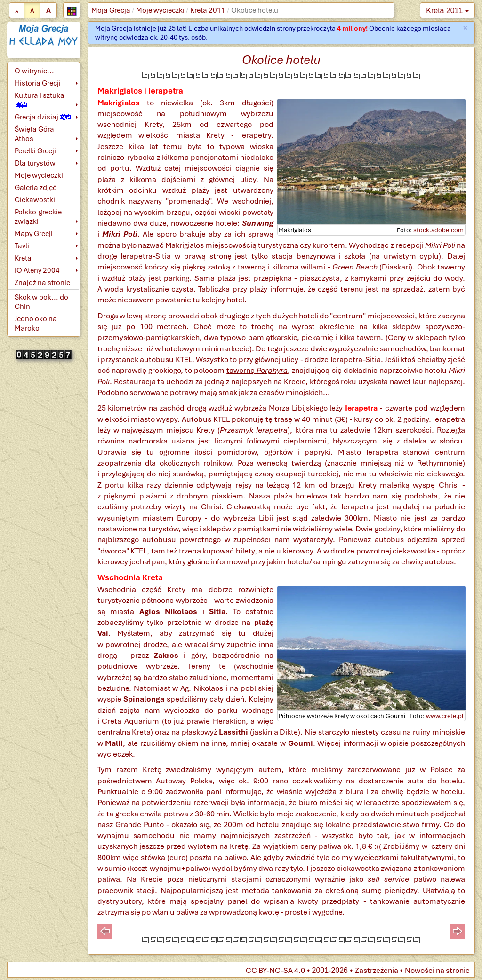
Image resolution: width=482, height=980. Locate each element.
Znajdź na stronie (42, 283)
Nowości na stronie (437, 970)
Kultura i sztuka (40, 99)
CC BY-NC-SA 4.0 (275, 970)
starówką (188, 474)
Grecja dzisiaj (43, 117)
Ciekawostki (35, 200)
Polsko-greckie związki (38, 217)
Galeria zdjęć (36, 188)
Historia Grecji (38, 83)
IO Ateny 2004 (37, 270)
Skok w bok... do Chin (41, 302)
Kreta (23, 258)
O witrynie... (34, 71)
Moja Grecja (111, 10)
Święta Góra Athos (34, 134)
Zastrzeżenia (377, 970)
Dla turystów (35, 163)
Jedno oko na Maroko (36, 324)
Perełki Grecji (35, 151)
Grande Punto (140, 825)
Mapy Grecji (34, 234)
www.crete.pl (445, 716)
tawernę (257, 370)
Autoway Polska (184, 781)
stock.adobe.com (438, 230)
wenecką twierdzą (289, 463)
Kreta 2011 (208, 10)
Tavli (22, 246)
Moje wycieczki (160, 10)
